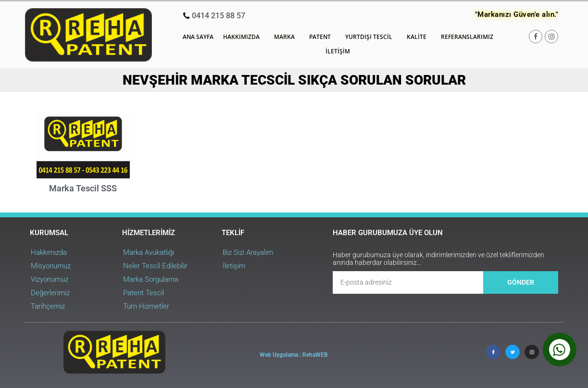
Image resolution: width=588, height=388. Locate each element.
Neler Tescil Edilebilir (155, 266)
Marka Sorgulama (151, 279)
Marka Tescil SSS (83, 188)
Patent (322, 37)
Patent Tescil (144, 293)
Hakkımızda (244, 37)
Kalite (419, 37)
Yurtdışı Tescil (371, 37)
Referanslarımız (467, 37)
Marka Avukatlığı (149, 252)
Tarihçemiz (48, 306)
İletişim (338, 51)
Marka (287, 37)
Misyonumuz (51, 266)
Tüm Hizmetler (146, 306)
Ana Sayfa (198, 37)
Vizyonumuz (50, 279)
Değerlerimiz (50, 293)
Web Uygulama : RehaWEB (294, 355)
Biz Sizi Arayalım (248, 252)
